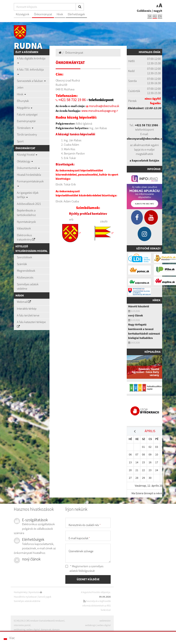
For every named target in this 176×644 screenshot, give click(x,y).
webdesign (90, 625)
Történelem (25, 128)
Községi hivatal (27, 155)
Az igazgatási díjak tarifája (28, 195)
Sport (20, 141)
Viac (12, 638)
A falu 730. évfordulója (30, 71)
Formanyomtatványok (30, 183)
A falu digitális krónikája (31, 60)
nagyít (158, 11)
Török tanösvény (27, 134)
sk (150, 16)
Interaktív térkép (27, 309)
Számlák (22, 264)
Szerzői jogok (45, 597)
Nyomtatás (35, 592)
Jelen (20, 87)
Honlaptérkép (21, 592)
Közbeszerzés (25, 277)
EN (160, 16)
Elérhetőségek (76, 14)
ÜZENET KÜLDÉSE (88, 579)
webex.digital (104, 625)
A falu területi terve (28, 315)
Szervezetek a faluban (31, 81)
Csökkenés (144, 11)
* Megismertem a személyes (84, 569)
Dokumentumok (28, 168)
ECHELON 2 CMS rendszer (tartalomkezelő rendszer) (39, 621)
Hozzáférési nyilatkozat (25, 597)
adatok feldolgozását (82, 571)
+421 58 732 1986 (146, 125)
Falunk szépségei (27, 114)
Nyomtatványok (26, 222)
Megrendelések (26, 271)
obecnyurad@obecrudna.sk (145, 139)
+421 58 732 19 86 (72, 100)
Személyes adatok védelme (28, 287)
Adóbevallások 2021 (29, 204)
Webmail (24, 302)
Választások (24, 228)
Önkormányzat (43, 14)
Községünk (23, 14)
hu (155, 16)
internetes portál (22, 625)
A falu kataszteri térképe (31, 324)
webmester (105, 621)
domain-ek (46, 630)
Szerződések (25, 257)
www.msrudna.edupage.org (98, 111)
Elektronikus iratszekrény (26, 237)
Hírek (60, 14)
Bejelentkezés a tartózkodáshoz (26, 213)
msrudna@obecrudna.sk (104, 106)
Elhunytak (23, 101)
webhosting (20, 630)
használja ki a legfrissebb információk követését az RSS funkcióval (96, 606)
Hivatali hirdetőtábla (29, 175)
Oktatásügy (25, 161)
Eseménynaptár (26, 121)
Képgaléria (25, 108)
